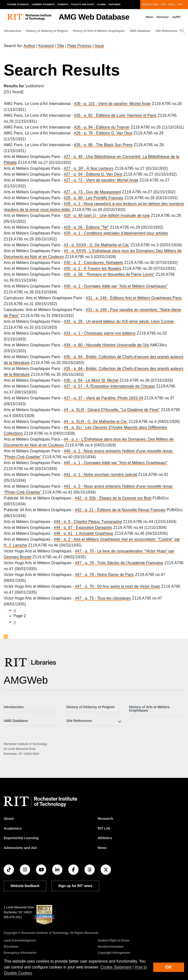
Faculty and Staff (83, 4)
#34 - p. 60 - (75, 345)
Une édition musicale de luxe (125, 216)
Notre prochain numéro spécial (110, 475)
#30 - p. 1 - (74, 268)
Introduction (13, 31)
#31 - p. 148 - (98, 310)
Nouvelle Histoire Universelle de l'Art (117, 345)
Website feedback (25, 886)
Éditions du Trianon (113, 127)
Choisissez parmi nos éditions (110, 333)
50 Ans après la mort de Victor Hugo (129, 586)
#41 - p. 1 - (74, 475)
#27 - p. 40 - (75, 157)
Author (29, 46)
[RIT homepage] (29, 17)
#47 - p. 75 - (86, 598)
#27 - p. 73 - (75, 192)
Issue (99, 46)
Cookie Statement (116, 967)
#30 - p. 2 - (74, 263)
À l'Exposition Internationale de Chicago (120, 386)
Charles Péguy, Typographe (98, 522)
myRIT (176, 17)
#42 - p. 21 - (86, 510)
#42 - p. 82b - (87, 498)
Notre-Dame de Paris (116, 575)
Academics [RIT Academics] (13, 828)
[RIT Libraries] (31, 662)
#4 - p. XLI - (74, 427)
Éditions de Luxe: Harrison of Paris (126, 115)
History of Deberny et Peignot (47, 31)
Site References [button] (167, 31)
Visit (163, 4)
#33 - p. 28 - (75, 321)
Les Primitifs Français (105, 198)
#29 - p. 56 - (75, 227)
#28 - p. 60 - (75, 198)
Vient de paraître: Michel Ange (124, 104)
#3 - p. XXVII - (76, 251)
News (149, 17)
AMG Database (140, 31)
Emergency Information (20, 953)
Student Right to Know (113, 941)
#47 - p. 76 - (86, 551)
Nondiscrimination (111, 947)
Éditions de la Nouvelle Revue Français (131, 510)
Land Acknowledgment (20, 941)
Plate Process (79, 46)
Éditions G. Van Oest (114, 133)
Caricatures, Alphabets (103, 263)
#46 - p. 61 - (65, 533)
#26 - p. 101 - (86, 104)
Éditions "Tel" (97, 227)
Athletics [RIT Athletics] (105, 838)
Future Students (18, 4)
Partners (115, 4)
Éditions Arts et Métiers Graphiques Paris (146, 298)
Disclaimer (11, 947)
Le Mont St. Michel (102, 380)
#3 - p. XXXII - (76, 245)
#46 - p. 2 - (64, 539)
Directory (163, 17)
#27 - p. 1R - (75, 168)
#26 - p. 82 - (85, 115)
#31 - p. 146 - (98, 298)
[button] (183, 31)
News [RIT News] (102, 848)
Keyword (46, 46)
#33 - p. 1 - (74, 333)
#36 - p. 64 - (75, 380)
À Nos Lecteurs (100, 168)
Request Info (150, 4)
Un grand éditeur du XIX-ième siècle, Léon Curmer (130, 321)
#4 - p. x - (72, 439)
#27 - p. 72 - (75, 180)
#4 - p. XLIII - (76, 410)
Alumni (101, 4)
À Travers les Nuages (102, 268)
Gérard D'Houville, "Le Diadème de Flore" (123, 410)
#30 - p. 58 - (75, 274)
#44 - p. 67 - (65, 528)
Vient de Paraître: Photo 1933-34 (115, 398)
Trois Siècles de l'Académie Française (130, 563)
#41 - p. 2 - (74, 486)
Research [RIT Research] (105, 819)
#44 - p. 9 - (64, 522)
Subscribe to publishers (6, 637)
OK (169, 967)
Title (60, 46)
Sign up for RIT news (75, 886)
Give (180, 4)
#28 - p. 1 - (74, 204)
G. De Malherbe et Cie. (109, 245)
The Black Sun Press (114, 145)
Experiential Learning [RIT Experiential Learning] (21, 838)
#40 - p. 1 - (74, 463)
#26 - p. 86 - (85, 145)
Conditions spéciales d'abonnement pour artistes (126, 233)
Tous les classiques (114, 598)
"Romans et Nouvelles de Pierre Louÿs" (120, 274)
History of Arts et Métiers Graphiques (99, 31)
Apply (172, 4)
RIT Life (104, 828)
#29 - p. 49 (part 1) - (82, 216)
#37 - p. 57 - (75, 386)
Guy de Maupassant (103, 192)
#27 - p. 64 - (75, 174)
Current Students (43, 4)
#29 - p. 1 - (74, 233)
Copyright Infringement (114, 953)
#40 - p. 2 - (74, 451)
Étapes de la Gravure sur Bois (125, 498)
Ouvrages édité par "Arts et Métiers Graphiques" (126, 286)
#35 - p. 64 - (75, 357)
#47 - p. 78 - (86, 563)
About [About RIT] (9, 819)
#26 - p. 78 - (85, 133)
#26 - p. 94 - (85, 127)
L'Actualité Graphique (94, 533)
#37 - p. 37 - (75, 398)
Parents (63, 4)
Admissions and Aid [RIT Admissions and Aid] (20, 848)
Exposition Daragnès (94, 528)
